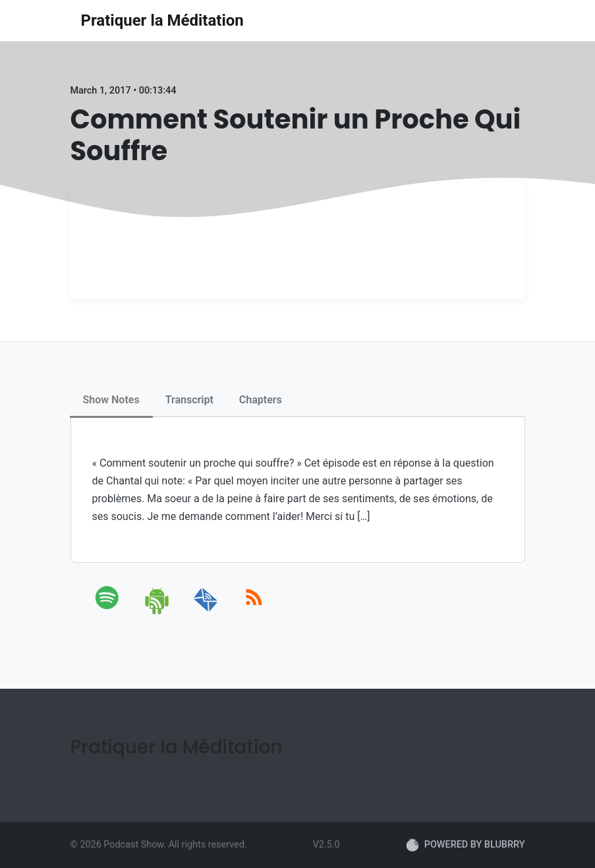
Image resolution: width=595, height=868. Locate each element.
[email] (206, 612)
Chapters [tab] (261, 400)
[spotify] (110, 612)
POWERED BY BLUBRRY (466, 845)
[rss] (254, 612)
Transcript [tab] (189, 400)
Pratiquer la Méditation (162, 20)
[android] (158, 612)
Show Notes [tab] (111, 400)
